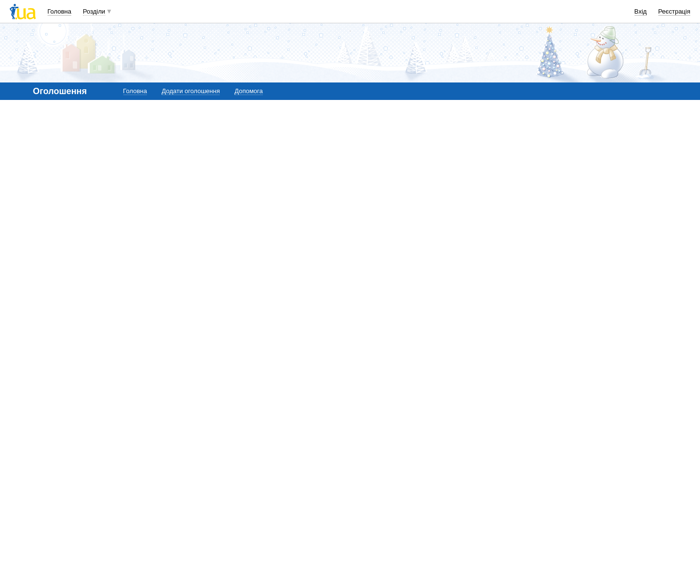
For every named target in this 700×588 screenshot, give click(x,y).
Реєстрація (674, 11)
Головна (59, 11)
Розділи (94, 11)
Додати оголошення (191, 91)
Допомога (248, 91)
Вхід (641, 11)
